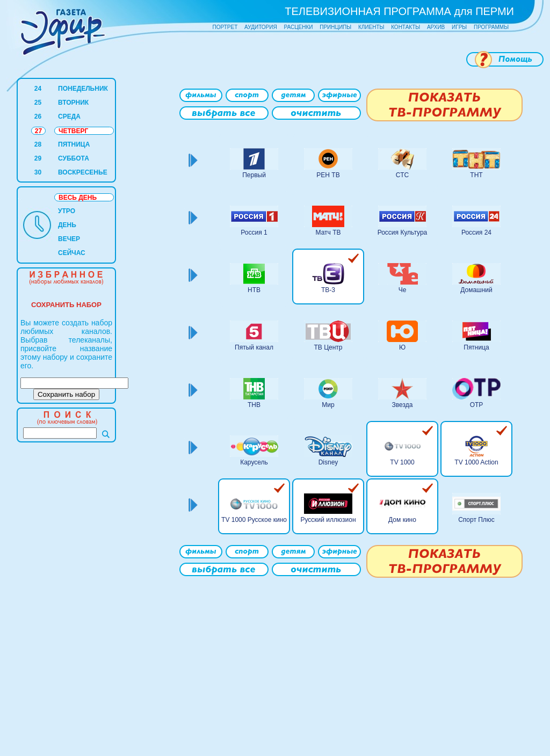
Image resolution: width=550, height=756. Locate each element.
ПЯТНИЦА (74, 144)
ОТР (477, 405)
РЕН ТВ (328, 175)
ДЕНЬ (67, 225)
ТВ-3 (328, 290)
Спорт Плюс (476, 520)
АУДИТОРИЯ (261, 27)
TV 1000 (402, 462)
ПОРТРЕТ (225, 27)
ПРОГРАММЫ (491, 27)
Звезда (403, 405)
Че (403, 290)
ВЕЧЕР (69, 239)
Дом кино (402, 520)
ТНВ (254, 405)
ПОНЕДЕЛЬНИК (83, 89)
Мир (328, 405)
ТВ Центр (328, 347)
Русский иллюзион (328, 520)
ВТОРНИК (73, 103)
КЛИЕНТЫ (371, 27)
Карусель (254, 462)
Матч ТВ (328, 232)
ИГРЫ (459, 27)
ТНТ (476, 175)
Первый (254, 175)
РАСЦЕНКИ (298, 27)
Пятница (476, 347)
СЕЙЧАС (72, 253)
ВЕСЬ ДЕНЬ (78, 198)
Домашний (476, 290)
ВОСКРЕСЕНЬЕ (83, 172)
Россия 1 (254, 232)
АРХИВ (436, 27)
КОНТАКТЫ (406, 27)
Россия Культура (403, 232)
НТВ (254, 290)
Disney (328, 462)
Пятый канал (254, 347)
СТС (402, 175)
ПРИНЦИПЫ (335, 27)
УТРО (67, 211)
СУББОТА (74, 158)
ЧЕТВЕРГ (73, 131)
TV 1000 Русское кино (254, 520)
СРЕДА (69, 117)
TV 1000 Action (476, 462)
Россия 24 (476, 232)
